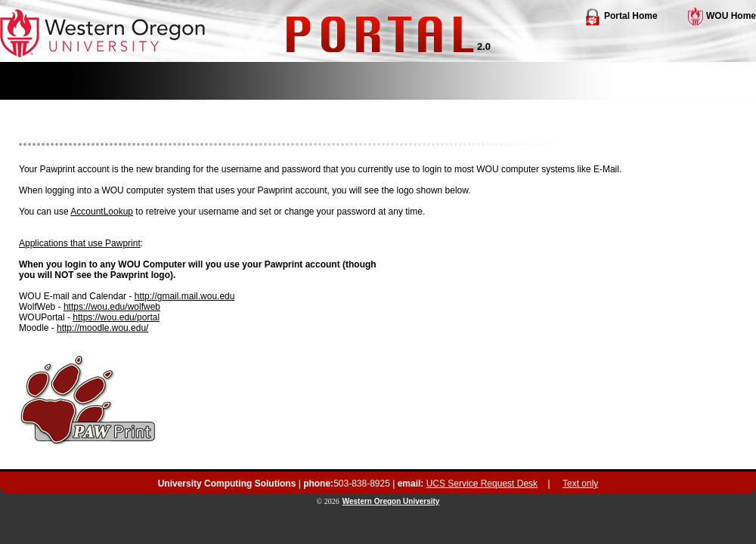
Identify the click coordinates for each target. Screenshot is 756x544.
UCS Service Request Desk (482, 484)
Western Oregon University (391, 501)
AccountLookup (102, 212)
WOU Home (722, 16)
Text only (580, 484)
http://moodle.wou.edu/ (102, 328)
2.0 (484, 46)
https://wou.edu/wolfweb (112, 307)
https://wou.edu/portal (116, 317)
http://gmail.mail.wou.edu (185, 296)
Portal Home (621, 16)
